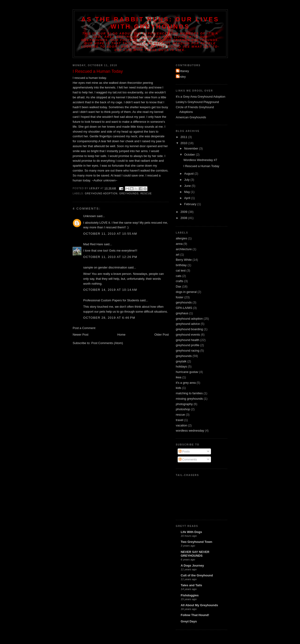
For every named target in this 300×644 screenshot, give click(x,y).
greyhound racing (187, 351)
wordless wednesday (190, 431)
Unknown (90, 216)
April (188, 198)
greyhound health (187, 340)
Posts (184, 451)
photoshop (183, 409)
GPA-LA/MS (184, 308)
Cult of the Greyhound (197, 575)
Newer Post (81, 335)
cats (179, 276)
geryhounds (184, 302)
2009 (184, 212)
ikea (179, 377)
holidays (181, 366)
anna (179, 244)
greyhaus (182, 313)
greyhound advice (188, 324)
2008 (184, 218)
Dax (178, 286)
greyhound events (188, 335)
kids (178, 388)
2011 (184, 137)
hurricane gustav (187, 372)
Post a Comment (84, 328)
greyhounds (129, 194)
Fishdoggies (190, 595)
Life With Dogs (191, 532)
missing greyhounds (189, 399)
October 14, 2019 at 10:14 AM (110, 290)
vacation (181, 425)
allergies (181, 238)
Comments (188, 459)
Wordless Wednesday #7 (200, 160)
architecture (184, 249)
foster (180, 297)
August (189, 174)
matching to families (189, 393)
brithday (181, 265)
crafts (180, 281)
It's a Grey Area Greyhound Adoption (201, 97)
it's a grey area (186, 383)
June (188, 186)
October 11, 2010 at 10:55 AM (110, 234)
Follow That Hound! (195, 615)
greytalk (181, 361)
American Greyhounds (191, 117)
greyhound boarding (189, 329)
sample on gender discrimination (105, 267)
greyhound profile (187, 345)
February (191, 204)
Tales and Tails (191, 585)
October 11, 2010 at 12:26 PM (110, 257)
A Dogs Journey (192, 565)
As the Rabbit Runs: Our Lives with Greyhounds (150, 23)
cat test (181, 270)
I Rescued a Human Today (201, 166)
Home (122, 335)
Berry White (184, 260)
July (187, 180)
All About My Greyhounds (199, 605)
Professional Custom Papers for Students (111, 300)
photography (184, 404)
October (190, 155)
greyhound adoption (101, 194)
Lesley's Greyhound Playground (197, 102)
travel (180, 420)
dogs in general (186, 292)
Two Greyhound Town (197, 542)
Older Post (162, 335)
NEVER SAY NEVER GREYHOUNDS (195, 554)
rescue (146, 194)
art (178, 255)
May (187, 192)
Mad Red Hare (93, 244)
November (192, 148)
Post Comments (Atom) (107, 343)
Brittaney (183, 71)
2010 (184, 143)
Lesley (181, 77)
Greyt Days (189, 621)
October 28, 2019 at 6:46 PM (109, 318)
